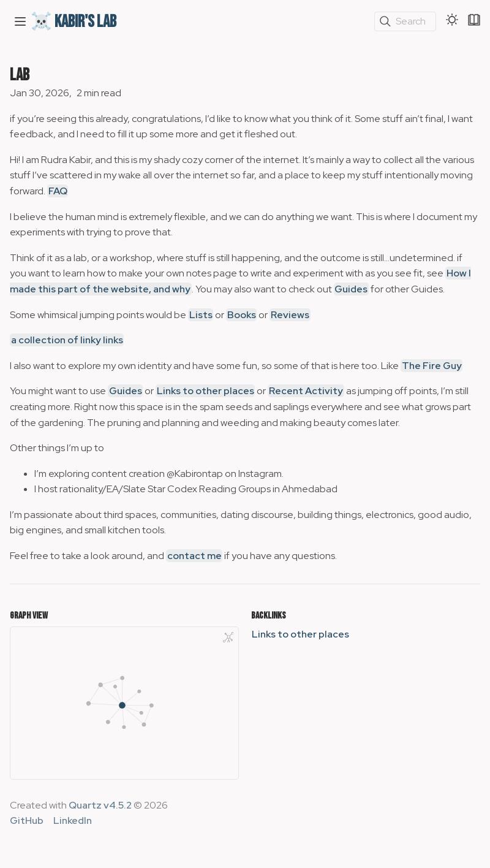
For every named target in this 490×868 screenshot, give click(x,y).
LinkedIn (73, 820)
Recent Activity (306, 391)
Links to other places (205, 391)
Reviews (290, 315)
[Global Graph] (228, 637)
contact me (194, 556)
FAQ (58, 191)
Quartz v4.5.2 (100, 805)
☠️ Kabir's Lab (73, 22)
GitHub (27, 820)
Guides (351, 289)
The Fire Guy (432, 366)
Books (242, 315)
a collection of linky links (67, 340)
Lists (201, 315)
